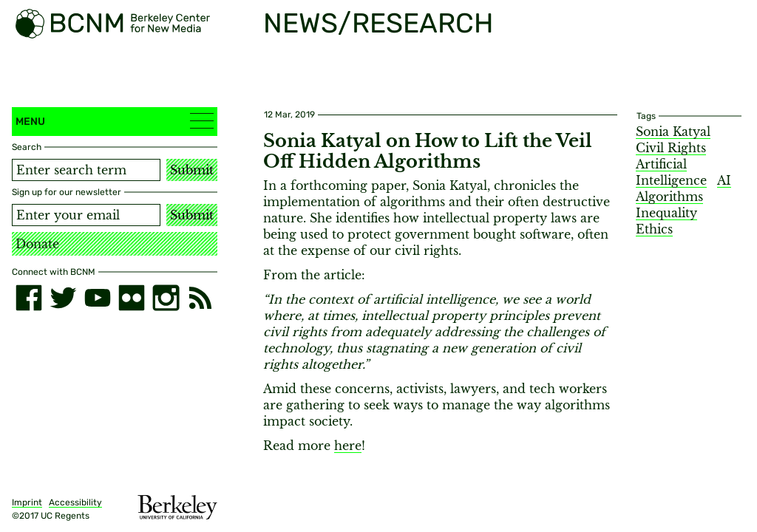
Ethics (654, 229)
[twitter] (63, 298)
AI (724, 180)
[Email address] (86, 215)
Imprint (27, 502)
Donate (37, 244)
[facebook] (29, 298)
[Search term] (86, 170)
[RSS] (200, 298)
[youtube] (98, 298)
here (348, 446)
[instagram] (166, 298)
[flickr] (132, 298)
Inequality (666, 213)
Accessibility (75, 502)
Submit (192, 170)
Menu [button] (115, 121)
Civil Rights (671, 148)
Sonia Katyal (673, 132)
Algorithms (669, 197)
